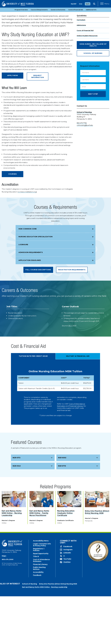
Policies (36, 598)
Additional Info (91, 57)
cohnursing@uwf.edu (85, 173)
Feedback (37, 623)
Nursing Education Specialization (36, 284)
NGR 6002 (62, 505)
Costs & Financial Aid (76, 57)
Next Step (93, 142)
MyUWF (74, 4)
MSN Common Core (28, 277)
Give (81, 4)
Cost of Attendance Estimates (41, 608)
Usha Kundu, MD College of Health (93, 93)
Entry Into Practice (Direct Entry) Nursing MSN (58, 632)
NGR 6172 (17, 505)
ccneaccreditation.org (27, 240)
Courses (13, 222)
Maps (4, 604)
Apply (88, 4)
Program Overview (21, 57)
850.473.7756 (82, 171)
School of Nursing (93, 101)
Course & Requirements (39, 57)
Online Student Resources (87, 83)
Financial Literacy (76, 454)
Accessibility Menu (41, 588)
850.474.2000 (8, 607)
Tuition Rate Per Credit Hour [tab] (33, 404)
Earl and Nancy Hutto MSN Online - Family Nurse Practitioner (39, 561)
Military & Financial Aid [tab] (78, 404)
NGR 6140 (17, 514)
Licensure (23, 292)
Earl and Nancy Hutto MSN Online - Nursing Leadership (12, 561)
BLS (70, 373)
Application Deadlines (30, 308)
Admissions (81, 73)
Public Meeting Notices (39, 616)
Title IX (36, 604)
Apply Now (95, 46)
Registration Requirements (72, 317)
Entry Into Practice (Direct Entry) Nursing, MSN (97, 560)
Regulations (38, 596)
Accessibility (38, 620)
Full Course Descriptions (38, 317)
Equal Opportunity (41, 601)
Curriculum (81, 68)
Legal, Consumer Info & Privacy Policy (42, 592)
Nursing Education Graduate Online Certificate (66, 561)
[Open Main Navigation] (105, 4)
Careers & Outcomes (58, 57)
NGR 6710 (62, 514)
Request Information (38, 124)
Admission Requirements (31, 300)
